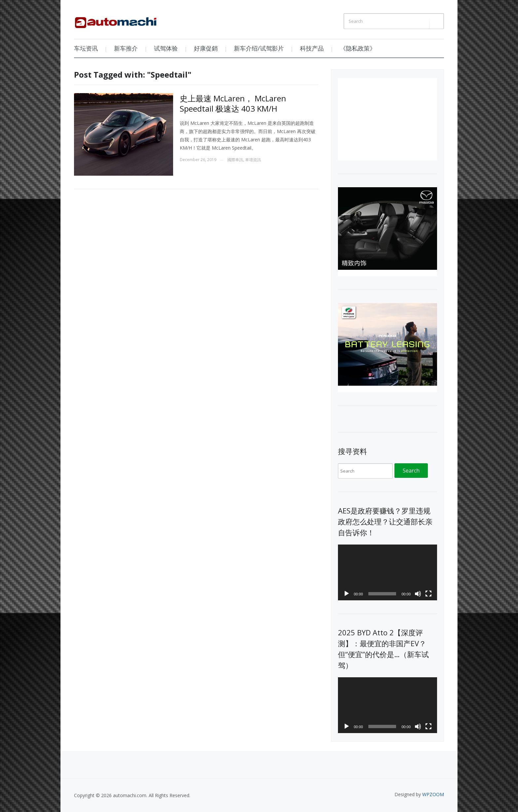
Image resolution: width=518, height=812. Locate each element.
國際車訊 (235, 160)
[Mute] (418, 594)
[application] (388, 572)
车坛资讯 (86, 48)
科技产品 (312, 48)
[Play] (347, 594)
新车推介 (126, 48)
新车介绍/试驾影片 (259, 48)
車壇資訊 (253, 160)
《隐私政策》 (358, 48)
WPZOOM (433, 794)
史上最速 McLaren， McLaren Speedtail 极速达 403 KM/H (233, 103)
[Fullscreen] (428, 594)
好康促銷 (206, 48)
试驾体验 (166, 48)
